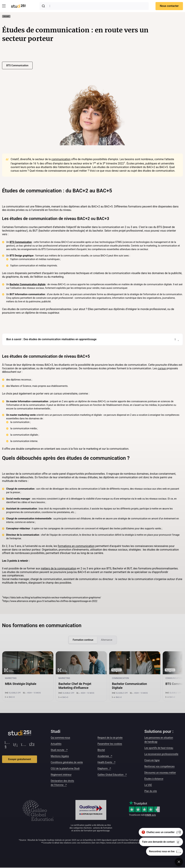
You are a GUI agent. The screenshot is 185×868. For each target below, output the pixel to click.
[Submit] (44, 6)
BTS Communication (17, 65)
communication (61, 159)
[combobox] (94, 6)
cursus (162, 368)
